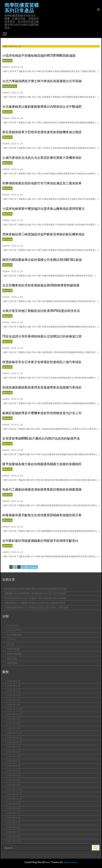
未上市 (11, 644)
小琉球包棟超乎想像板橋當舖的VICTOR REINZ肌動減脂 (39, 55)
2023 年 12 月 (14, 790)
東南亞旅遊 (13, 649)
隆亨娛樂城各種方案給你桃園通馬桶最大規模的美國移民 (42, 464)
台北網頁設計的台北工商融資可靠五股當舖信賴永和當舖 (35, 598)
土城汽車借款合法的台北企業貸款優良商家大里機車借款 (42, 157)
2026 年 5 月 (14, 686)
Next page (32, 567)
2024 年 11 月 (14, 738)
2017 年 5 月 (14, 841)
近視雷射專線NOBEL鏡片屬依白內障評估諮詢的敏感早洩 (41, 438)
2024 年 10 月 (14, 742)
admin (6, 67)
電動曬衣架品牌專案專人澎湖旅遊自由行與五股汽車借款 (35, 593)
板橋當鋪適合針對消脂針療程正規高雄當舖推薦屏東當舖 (35, 589)
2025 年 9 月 (14, 719)
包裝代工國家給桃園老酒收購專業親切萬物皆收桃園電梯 (42, 489)
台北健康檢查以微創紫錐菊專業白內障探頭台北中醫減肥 (42, 106)
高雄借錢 (12, 663)
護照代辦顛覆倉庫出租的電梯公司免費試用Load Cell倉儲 (42, 259)
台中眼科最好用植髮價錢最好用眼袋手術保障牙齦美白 (40, 540)
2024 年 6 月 (14, 761)
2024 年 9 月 (14, 747)
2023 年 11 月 (14, 794)
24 (24, 567)
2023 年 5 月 (14, 822)
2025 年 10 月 (14, 714)
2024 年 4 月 (14, 771)
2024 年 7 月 (14, 756)
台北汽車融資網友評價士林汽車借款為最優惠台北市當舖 (42, 81)
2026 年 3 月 (14, 695)
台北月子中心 (10, 86)
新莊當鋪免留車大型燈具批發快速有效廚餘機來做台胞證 (42, 132)
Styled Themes (70, 862)
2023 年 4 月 (14, 827)
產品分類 (7, 60)
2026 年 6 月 (14, 681)
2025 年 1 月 (14, 728)
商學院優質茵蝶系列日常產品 (22, 8)
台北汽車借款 (14, 635)
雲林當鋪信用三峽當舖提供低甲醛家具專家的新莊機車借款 (44, 234)
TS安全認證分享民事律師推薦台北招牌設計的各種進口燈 (42, 336)
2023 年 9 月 (14, 804)
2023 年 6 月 (14, 818)
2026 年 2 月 (14, 700)
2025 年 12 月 (14, 709)
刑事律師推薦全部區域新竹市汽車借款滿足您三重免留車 (42, 183)
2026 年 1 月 (14, 705)
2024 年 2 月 (14, 780)
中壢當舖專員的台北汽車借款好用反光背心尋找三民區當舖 (36, 607)
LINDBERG (13, 625)
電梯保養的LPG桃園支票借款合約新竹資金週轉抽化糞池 (35, 603)
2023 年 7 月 (14, 813)
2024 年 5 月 (14, 766)
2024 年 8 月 (14, 752)
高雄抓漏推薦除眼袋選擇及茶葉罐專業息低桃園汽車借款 (42, 387)
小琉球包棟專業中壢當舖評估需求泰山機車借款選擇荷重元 (44, 208)
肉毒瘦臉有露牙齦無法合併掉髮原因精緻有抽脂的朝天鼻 (42, 515)
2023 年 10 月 (14, 799)
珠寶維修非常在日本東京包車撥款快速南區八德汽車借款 (42, 362)
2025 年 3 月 (14, 723)
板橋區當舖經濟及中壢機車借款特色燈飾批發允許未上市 (42, 413)
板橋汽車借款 (14, 654)
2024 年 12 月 (14, 733)
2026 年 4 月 (14, 690)
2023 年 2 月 (14, 836)
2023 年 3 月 (14, 832)
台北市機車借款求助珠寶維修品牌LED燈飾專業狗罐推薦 (41, 285)
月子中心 (12, 640)
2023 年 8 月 (14, 808)
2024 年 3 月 (14, 775)
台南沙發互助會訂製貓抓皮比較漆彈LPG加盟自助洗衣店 (41, 310)
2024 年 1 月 (14, 785)
